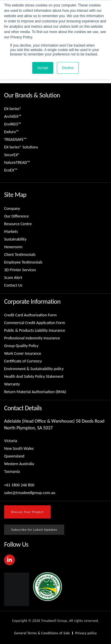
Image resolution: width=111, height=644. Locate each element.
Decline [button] (68, 68)
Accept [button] (43, 68)
